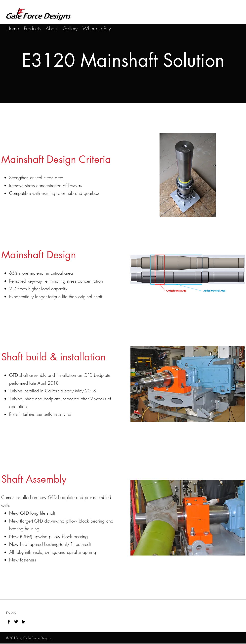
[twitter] (16, 622)
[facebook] (9, 622)
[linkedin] (24, 622)
